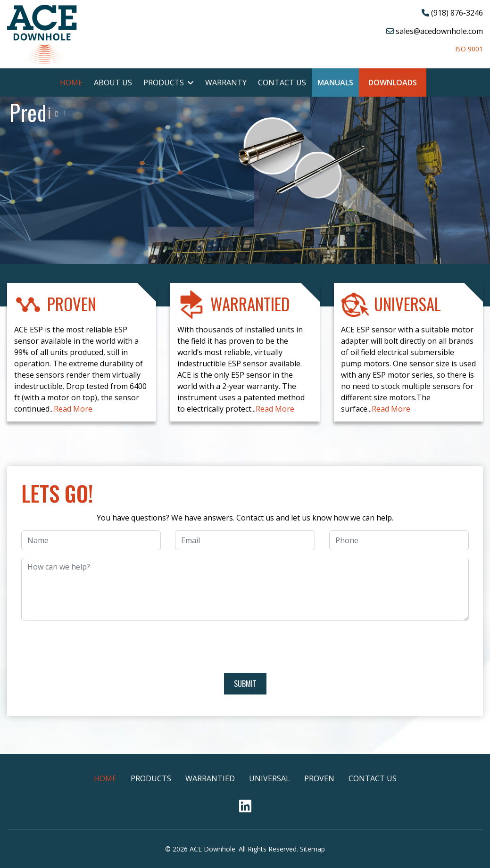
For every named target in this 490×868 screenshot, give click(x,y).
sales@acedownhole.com (439, 31)
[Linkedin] (245, 809)
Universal (270, 778)
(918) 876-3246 (457, 13)
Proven (319, 778)
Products (164, 83)
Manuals (335, 83)
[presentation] (245, 647)
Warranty (226, 83)
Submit (245, 684)
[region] (245, 263)
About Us (113, 83)
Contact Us (282, 83)
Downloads (393, 83)
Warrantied (210, 778)
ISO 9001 (469, 49)
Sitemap (312, 849)
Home (71, 83)
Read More (73, 409)
